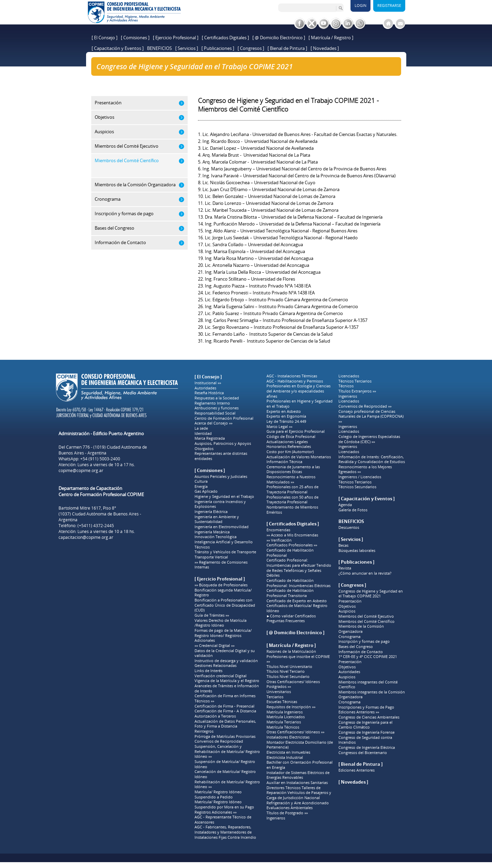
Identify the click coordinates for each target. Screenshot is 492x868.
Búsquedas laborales (357, 551)
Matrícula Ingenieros (285, 712)
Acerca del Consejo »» (213, 423)
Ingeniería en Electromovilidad (222, 527)
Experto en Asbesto (284, 411)
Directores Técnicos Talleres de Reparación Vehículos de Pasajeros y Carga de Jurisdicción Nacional (299, 793)
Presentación (350, 601)
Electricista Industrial (285, 757)
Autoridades (205, 388)
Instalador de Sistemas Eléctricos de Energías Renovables (298, 775)
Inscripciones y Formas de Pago (366, 707)
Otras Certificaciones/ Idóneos (293, 682)
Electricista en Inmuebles (288, 752)
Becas (343, 545)
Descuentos (349, 527)
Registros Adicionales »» (216, 812)
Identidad (203, 433)
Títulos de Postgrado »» (287, 813)
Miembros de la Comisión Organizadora (361, 629)
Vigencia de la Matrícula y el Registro (227, 681)
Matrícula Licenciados (286, 717)
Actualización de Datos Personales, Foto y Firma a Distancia (225, 724)
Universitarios (279, 692)
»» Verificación (279, 540)
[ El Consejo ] (104, 38)
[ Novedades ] (325, 48)
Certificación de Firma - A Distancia (225, 711)
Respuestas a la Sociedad (217, 398)
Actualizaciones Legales (287, 442)
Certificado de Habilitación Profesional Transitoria (290, 593)
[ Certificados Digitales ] (225, 38)
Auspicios (347, 611)
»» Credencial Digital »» (214, 646)
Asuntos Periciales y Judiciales (221, 477)
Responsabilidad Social (215, 413)
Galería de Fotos (353, 510)
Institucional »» (208, 383)
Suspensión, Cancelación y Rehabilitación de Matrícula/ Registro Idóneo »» (227, 751)
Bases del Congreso (356, 647)
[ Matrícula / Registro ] (331, 38)
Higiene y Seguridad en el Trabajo (224, 496)
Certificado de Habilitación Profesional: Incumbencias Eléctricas (299, 583)
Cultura (201, 481)
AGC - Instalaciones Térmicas (292, 376)
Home (102, 78)
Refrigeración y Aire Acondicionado (298, 803)
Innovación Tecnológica (216, 537)
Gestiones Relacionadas (216, 666)
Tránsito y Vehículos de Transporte (225, 552)
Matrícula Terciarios (284, 722)
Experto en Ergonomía (286, 416)
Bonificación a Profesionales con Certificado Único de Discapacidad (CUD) (225, 605)
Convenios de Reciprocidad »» (365, 406)
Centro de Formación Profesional (224, 418)
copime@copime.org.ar (81, 470)
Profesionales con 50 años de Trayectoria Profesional (292, 500)
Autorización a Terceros (215, 716)
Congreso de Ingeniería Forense (367, 732)
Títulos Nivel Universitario (289, 667)
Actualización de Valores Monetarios (299, 457)
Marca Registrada (210, 438)
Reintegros (204, 731)
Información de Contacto (361, 652)
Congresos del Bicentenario (363, 753)
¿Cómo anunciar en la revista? (365, 573)
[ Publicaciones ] (218, 48)
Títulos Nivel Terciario (286, 671)
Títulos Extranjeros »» (357, 391)
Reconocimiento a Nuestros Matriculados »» (291, 479)
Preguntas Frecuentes (286, 621)
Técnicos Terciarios (355, 381)
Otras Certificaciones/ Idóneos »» (295, 732)
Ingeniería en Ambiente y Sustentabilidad (217, 519)
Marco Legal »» (279, 427)
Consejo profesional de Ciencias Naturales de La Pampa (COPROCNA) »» (371, 416)
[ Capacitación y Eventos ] (118, 48)
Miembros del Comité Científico (367, 621)
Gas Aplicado (206, 491)
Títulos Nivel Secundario (288, 677)
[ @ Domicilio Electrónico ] (279, 38)
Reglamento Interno (212, 403)
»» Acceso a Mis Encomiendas (292, 535)
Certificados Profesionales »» (292, 545)
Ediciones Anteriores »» (359, 712)
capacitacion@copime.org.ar (86, 537)
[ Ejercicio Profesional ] (176, 38)
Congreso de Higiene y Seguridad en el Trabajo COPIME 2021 (174, 78)
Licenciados (349, 376)
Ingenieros (276, 818)
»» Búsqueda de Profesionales (221, 585)
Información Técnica (284, 462)
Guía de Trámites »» (212, 615)
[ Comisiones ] (135, 38)
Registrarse (389, 5)
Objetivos (347, 606)
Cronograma (349, 637)
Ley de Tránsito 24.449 (286, 421)
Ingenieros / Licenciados (360, 477)
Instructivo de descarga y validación (226, 661)
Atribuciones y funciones (217, 408)
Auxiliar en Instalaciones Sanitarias (297, 783)
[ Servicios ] (187, 48)
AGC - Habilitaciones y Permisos (295, 381)
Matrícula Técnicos (283, 727)
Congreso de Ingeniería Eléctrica (367, 747)
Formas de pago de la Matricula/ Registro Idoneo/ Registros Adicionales (223, 635)
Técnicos (202, 547)
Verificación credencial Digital (221, 676)
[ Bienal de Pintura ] (287, 48)
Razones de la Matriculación (291, 651)
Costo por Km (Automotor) (290, 452)
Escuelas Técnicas (282, 702)
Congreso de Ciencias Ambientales (369, 717)
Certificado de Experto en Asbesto (297, 601)
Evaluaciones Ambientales (290, 808)
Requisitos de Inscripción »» (291, 707)
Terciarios (275, 697)
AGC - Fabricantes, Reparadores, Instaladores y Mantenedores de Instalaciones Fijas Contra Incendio (225, 832)
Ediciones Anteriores (357, 770)
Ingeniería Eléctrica (211, 512)
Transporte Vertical (211, 557)
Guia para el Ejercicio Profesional (296, 431)
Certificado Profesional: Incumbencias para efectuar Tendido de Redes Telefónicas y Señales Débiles (299, 568)
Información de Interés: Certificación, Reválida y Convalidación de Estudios (372, 459)
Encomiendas (278, 530)
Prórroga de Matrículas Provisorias (225, 736)
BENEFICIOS (159, 48)
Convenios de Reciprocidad (219, 741)
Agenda (345, 505)
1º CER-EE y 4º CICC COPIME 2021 (368, 657)
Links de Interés (208, 671)
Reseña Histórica (209, 393)
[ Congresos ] (251, 48)
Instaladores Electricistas (288, 737)
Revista (345, 568)
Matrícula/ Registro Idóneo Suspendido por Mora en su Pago (224, 804)
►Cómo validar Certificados (291, 616)
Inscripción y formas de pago (364, 641)
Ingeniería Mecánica (212, 532)
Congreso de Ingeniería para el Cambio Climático (365, 725)
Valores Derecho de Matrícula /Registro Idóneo (221, 623)
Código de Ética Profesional (291, 437)
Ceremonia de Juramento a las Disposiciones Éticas (293, 469)
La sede (201, 428)
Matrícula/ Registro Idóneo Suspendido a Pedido (218, 794)
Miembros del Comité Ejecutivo (366, 616)
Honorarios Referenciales (289, 447)
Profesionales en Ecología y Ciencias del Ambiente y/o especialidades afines (299, 391)
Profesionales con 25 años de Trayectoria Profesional (292, 489)
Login (360, 5)
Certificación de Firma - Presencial (224, 706)
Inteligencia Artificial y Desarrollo (224, 542)
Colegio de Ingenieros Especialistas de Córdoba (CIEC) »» (369, 439)
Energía (201, 487)
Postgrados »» (279, 687)
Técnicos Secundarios (357, 487)
